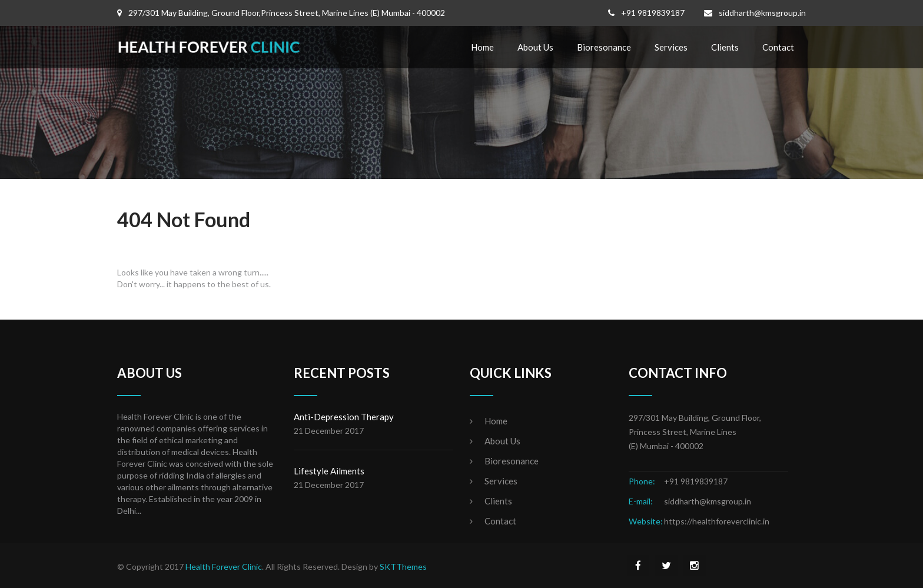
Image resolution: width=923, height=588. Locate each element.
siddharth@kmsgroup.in (762, 13)
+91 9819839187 (653, 13)
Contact (778, 47)
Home (482, 47)
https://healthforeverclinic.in (717, 521)
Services (671, 47)
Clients (725, 47)
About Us (535, 47)
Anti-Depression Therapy (344, 417)
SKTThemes (403, 567)
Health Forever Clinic (224, 567)
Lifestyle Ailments (329, 471)
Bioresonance (604, 47)
